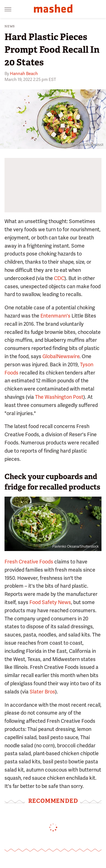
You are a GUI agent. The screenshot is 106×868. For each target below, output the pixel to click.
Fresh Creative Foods (29, 562)
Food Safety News (50, 602)
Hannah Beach (24, 74)
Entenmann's (55, 316)
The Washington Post (59, 397)
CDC (59, 278)
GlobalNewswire (61, 356)
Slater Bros (42, 692)
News (10, 26)
